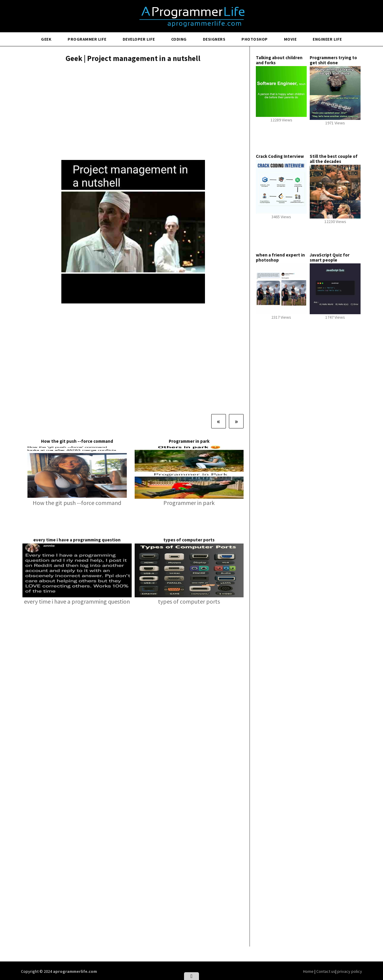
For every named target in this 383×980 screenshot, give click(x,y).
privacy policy (350, 971)
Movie (290, 39)
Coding (179, 39)
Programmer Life (87, 39)
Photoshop (255, 39)
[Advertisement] (133, 112)
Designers (214, 39)
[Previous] (219, 421)
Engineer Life (327, 39)
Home (309, 971)
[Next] (236, 421)
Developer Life (139, 39)
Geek (46, 39)
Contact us (326, 971)
